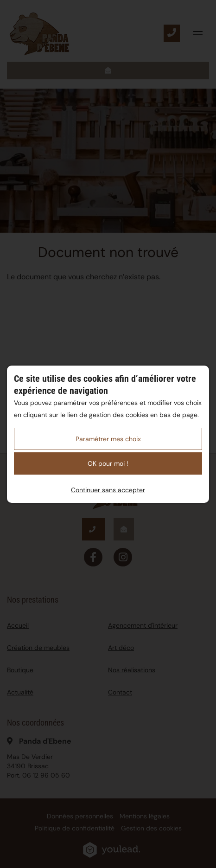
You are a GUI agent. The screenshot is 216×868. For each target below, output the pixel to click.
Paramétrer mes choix (108, 439)
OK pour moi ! (108, 463)
